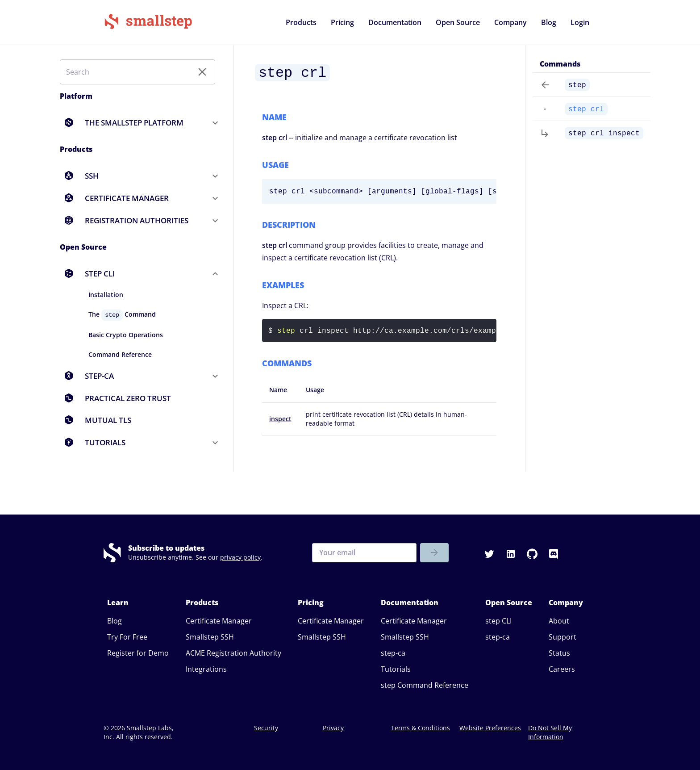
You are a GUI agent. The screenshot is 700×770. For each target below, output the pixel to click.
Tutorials (396, 669)
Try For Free (127, 637)
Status (559, 653)
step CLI (498, 621)
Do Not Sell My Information (550, 732)
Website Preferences (490, 728)
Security (266, 728)
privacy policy (240, 557)
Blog (115, 621)
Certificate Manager (219, 621)
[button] (301, 22)
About (559, 621)
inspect (280, 419)
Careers (562, 669)
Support (562, 637)
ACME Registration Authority (233, 653)
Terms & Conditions (421, 728)
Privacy (333, 728)
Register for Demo (138, 653)
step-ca (393, 653)
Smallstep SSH (210, 637)
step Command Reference (425, 685)
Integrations (206, 669)
